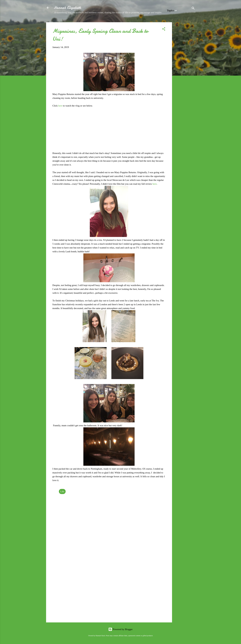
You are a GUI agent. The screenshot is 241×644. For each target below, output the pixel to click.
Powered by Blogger (120, 629)
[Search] (193, 9)
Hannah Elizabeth (67, 8)
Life (62, 491)
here (61, 106)
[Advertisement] (185, 70)
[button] (164, 29)
